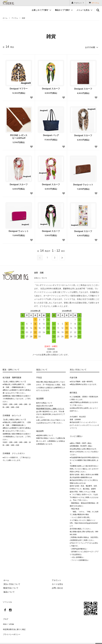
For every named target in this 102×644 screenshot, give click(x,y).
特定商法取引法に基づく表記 (15, 626)
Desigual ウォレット (83, 184)
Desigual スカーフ (51, 88)
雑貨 (24, 18)
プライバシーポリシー (12, 629)
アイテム (15, 18)
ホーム (5, 18)
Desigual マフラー (19, 88)
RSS (5, 622)
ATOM (11, 622)
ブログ (5, 618)
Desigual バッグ (51, 135)
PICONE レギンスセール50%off (19, 136)
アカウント (78, 3)
